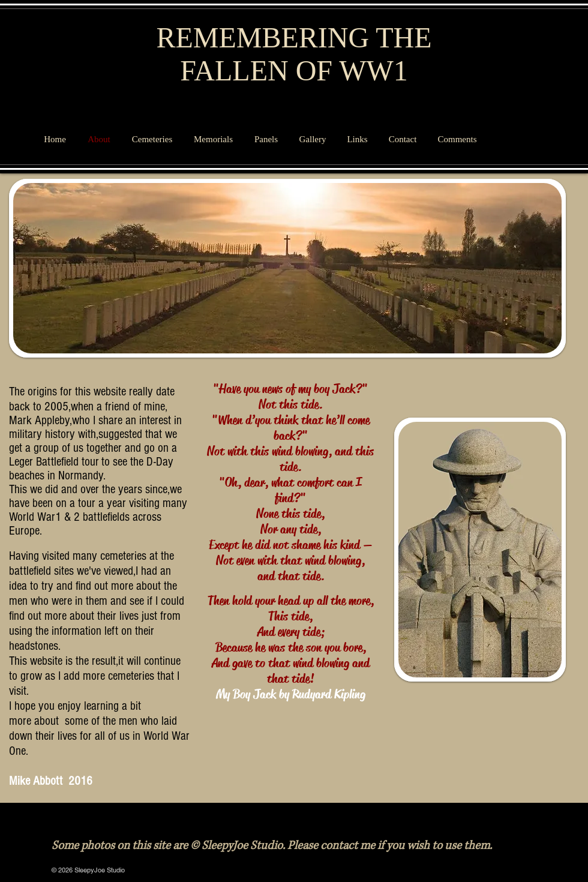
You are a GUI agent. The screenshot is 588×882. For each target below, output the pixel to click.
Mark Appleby (39, 420)
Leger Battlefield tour (54, 462)
